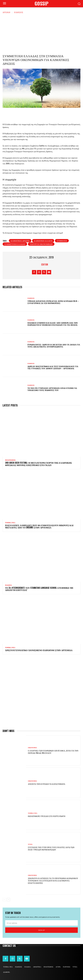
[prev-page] (4, 900)
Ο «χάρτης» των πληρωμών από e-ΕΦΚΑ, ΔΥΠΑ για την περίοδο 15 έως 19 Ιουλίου (53, 752)
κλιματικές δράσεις (20, 241)
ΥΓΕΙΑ (30, 844)
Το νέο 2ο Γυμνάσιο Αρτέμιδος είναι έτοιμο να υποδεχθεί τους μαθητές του (52, 389)
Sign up (41, 930)
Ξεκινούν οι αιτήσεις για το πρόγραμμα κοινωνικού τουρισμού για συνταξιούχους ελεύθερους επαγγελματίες (53, 881)
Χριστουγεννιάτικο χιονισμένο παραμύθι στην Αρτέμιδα (39, 650)
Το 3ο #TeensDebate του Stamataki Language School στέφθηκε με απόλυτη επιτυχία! (39, 589)
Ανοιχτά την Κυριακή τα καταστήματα (47, 784)
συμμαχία (62, 241)
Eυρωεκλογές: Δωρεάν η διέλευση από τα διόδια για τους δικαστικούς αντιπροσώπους (54, 346)
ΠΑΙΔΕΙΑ (8, 585)
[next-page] (8, 900)
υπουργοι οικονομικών (41, 244)
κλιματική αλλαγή (43, 241)
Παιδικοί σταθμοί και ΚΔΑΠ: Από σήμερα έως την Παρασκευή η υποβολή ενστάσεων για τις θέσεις (53, 324)
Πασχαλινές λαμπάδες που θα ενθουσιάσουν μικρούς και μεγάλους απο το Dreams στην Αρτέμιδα (39, 526)
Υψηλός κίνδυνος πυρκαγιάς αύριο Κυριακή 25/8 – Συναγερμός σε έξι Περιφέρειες (53, 302)
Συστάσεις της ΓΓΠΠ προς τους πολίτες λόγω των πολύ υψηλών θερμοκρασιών (51, 848)
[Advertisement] (41, 33)
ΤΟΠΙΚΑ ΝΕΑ (10, 523)
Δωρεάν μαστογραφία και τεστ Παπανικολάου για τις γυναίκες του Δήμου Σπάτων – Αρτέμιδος (53, 367)
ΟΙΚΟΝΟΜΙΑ (32, 748)
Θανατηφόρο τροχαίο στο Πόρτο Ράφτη (47, 816)
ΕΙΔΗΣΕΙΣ (19, 12)
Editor (45, 264)
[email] (41, 923)
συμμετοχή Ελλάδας (15, 244)
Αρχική (6, 12)
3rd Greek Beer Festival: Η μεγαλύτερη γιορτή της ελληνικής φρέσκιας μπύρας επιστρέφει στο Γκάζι (38, 464)
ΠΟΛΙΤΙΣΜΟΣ (10, 460)
